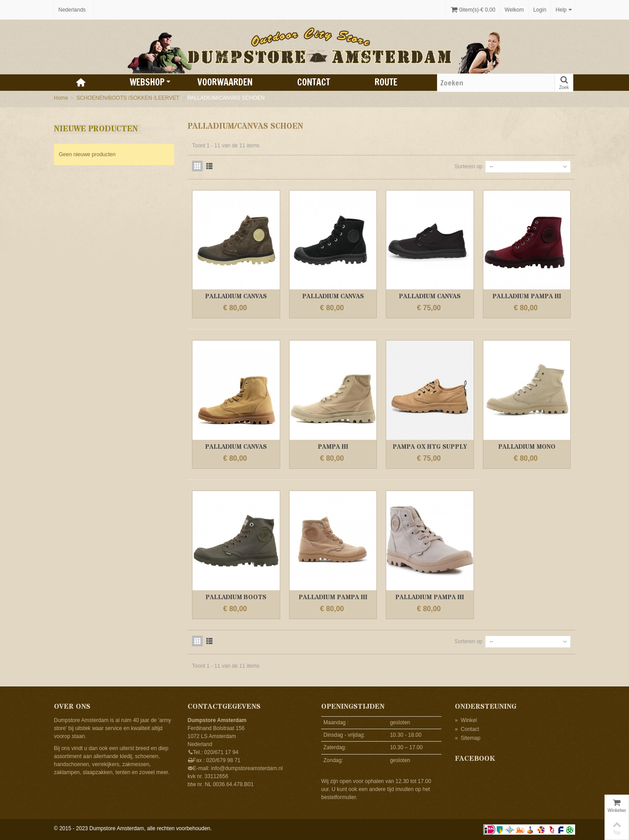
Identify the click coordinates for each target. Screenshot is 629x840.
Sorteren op (468, 166)
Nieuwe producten (96, 129)
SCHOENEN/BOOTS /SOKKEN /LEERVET (128, 98)
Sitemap (468, 738)
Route (386, 82)
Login (540, 10)
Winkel (466, 720)
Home (61, 98)
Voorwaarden (225, 82)
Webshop (150, 82)
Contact (314, 82)
